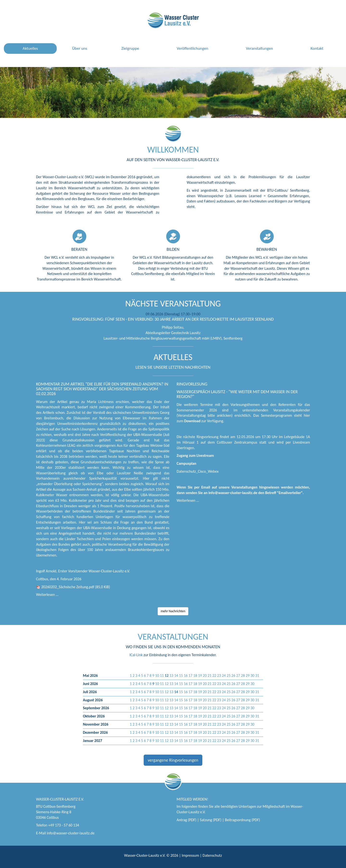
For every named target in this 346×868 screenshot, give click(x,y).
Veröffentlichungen (192, 48)
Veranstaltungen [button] (259, 48)
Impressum (190, 855)
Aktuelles (30, 48)
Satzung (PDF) (211, 820)
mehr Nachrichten (173, 611)
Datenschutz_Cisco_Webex (198, 471)
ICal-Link (136, 655)
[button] (167, 675)
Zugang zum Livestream (195, 455)
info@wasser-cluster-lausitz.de (71, 833)
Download (192, 421)
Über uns (80, 48)
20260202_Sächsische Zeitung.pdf (76, 587)
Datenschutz (212, 855)
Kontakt (317, 48)
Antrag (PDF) (186, 820)
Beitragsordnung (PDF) (242, 820)
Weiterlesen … (47, 595)
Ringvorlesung (192, 384)
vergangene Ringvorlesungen (173, 760)
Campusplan (186, 463)
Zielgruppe (130, 48)
